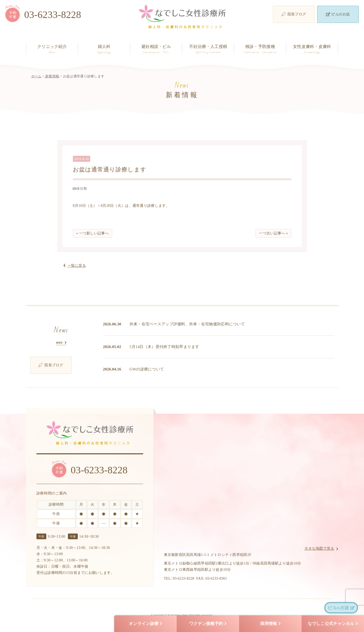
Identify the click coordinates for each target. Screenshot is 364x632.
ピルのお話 (338, 14)
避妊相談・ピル (156, 49)
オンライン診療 (145, 624)
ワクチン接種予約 (208, 624)
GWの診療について (147, 369)
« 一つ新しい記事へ (92, 233)
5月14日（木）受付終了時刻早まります (164, 347)
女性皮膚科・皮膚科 (312, 49)
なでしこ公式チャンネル (333, 624)
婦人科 (104, 49)
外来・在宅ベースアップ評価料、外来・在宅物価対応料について (187, 324)
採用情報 (270, 624)
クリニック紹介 (52, 49)
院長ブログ (294, 14)
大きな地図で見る (319, 549)
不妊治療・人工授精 (208, 49)
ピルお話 (341, 608)
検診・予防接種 (260, 49)
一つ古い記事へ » (273, 233)
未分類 (82, 188)
